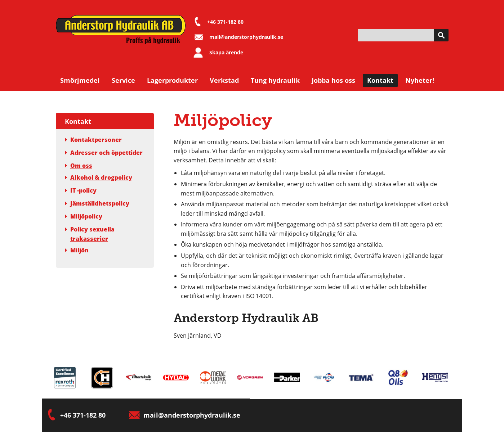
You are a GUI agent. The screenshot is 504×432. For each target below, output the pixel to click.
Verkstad (224, 80)
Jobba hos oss (333, 80)
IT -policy (81, 190)
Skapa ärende (226, 52)
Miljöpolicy (84, 216)
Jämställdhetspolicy (97, 203)
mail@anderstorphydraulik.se (246, 37)
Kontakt (380, 80)
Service (123, 80)
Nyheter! (420, 80)
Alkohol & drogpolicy (99, 177)
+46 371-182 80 (225, 22)
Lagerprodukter (172, 80)
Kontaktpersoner (93, 140)
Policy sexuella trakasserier (90, 234)
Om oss (79, 166)
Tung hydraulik (275, 80)
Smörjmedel (80, 80)
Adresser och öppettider (104, 153)
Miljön (77, 250)
